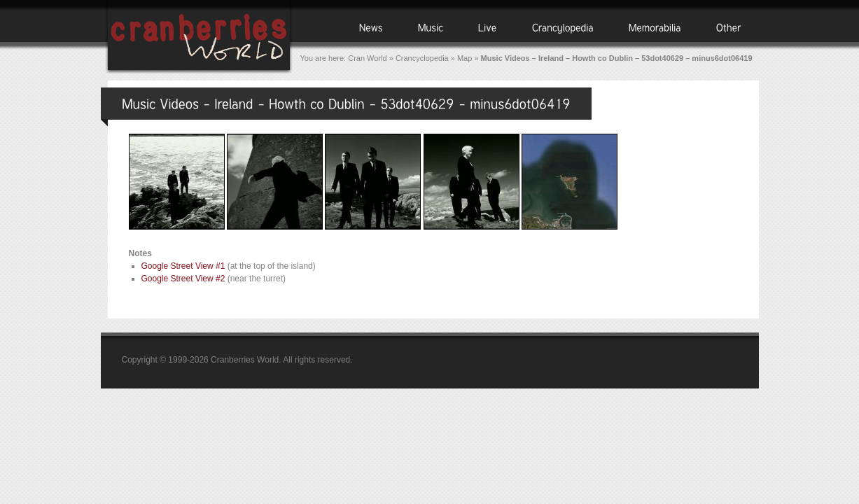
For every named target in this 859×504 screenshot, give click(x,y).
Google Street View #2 (183, 279)
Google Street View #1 (183, 266)
